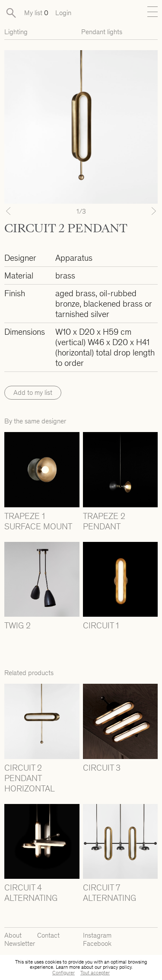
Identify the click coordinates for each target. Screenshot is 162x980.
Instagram (97, 935)
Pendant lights (102, 32)
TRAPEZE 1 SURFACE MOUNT (38, 521)
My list (36, 13)
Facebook (97, 943)
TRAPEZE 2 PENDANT (104, 521)
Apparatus (74, 258)
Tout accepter (95, 973)
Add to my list (33, 392)
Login (63, 13)
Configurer (64, 973)
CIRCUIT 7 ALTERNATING (110, 893)
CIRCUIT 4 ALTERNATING (31, 893)
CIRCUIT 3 (102, 768)
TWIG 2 (17, 625)
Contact (48, 935)
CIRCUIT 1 (101, 625)
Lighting (16, 32)
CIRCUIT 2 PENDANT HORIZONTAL (30, 778)
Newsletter (20, 943)
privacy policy (117, 967)
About (13, 935)
